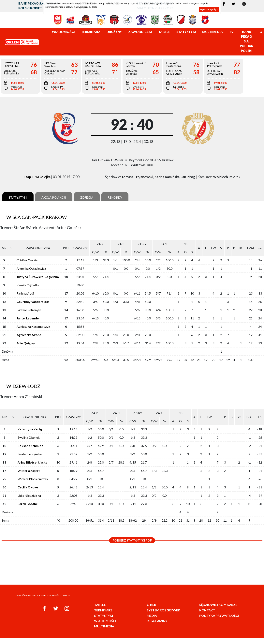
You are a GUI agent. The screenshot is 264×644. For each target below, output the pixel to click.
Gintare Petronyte (29, 310)
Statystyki (18, 197)
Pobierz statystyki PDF (132, 537)
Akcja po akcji (54, 197)
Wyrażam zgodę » (209, 9)
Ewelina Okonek (29, 434)
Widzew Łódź (23, 386)
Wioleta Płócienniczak (33, 476)
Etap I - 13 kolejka (37, 177)
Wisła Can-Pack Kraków (37, 217)
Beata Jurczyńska (30, 451)
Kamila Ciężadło (28, 285)
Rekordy (115, 197)
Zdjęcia (87, 197)
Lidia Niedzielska (29, 492)
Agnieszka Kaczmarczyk (33, 326)
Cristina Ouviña (27, 260)
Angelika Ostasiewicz (31, 268)
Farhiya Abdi (25, 293)
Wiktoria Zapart (29, 467)
